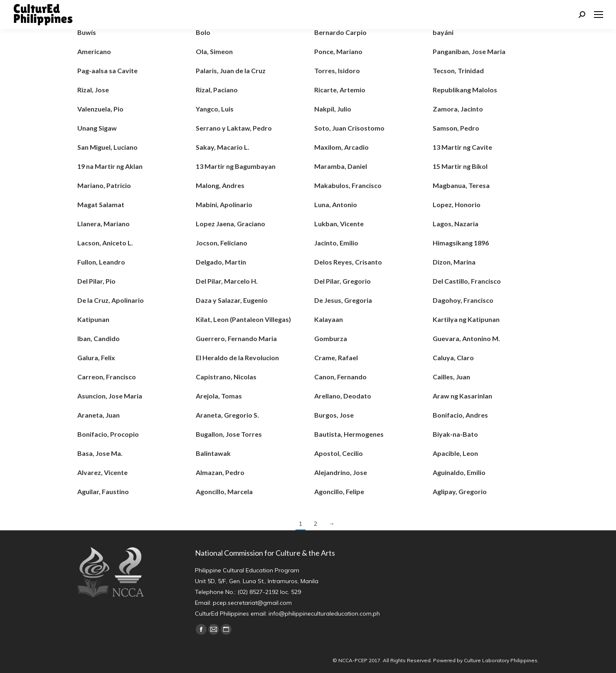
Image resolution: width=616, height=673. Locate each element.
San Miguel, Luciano (107, 147)
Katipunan (93, 319)
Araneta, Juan (99, 415)
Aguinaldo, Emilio (459, 472)
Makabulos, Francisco (348, 185)
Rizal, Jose (93, 90)
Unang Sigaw (97, 128)
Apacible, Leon (455, 453)
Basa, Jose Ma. (100, 453)
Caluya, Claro (453, 358)
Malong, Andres (220, 185)
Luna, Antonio (336, 204)
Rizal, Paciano (217, 90)
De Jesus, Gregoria (343, 300)
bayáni (443, 32)
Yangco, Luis (215, 109)
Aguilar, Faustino (103, 491)
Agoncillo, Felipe (339, 491)
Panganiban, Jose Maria (469, 51)
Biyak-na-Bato (455, 434)
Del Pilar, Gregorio (342, 281)
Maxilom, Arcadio (341, 147)
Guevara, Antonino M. (466, 338)
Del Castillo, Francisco (467, 281)
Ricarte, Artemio (340, 90)
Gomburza (331, 338)
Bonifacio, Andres (460, 415)
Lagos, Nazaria (456, 224)
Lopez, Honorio (457, 204)
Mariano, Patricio (104, 185)
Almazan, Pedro (220, 472)
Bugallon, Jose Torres (229, 434)
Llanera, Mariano (103, 224)
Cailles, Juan (451, 377)
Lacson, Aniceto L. (105, 243)
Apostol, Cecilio (339, 453)
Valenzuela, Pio (100, 109)
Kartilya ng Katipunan (466, 319)
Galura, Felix (96, 358)
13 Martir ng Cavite (462, 147)
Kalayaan (329, 319)
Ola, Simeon (214, 51)
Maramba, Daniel (341, 166)
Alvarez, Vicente (102, 472)
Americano (94, 51)
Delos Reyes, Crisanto (348, 262)
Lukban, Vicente (339, 224)
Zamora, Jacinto (458, 109)
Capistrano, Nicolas (226, 377)
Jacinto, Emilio (336, 243)
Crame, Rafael (336, 358)
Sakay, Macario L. (223, 147)
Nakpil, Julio (333, 109)
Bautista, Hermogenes (349, 434)
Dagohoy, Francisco (463, 300)
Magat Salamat (101, 204)
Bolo (203, 32)
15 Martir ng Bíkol (460, 166)
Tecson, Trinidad (458, 71)
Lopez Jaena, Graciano (230, 224)
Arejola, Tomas (219, 396)
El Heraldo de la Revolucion (237, 358)
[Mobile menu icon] (599, 15)
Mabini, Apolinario (224, 204)
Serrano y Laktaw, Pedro (234, 128)
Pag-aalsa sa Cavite (107, 71)
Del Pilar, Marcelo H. (227, 281)
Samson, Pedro (456, 128)
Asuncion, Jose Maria (110, 396)
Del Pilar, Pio (96, 281)
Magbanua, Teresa (461, 185)
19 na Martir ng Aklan (110, 166)
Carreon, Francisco (107, 377)
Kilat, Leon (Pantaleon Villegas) (243, 319)
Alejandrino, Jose (341, 472)
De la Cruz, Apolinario (111, 300)
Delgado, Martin (221, 262)
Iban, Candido (99, 338)
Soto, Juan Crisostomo (349, 128)
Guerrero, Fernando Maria (236, 338)
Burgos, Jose (334, 415)
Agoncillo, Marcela (224, 491)
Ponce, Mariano (338, 51)
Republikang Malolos (465, 90)
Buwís (87, 32)
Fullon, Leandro (101, 262)
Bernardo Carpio (340, 32)
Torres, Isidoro (337, 71)
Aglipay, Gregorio (460, 491)
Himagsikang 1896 (461, 243)
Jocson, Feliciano (222, 243)
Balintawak (213, 453)
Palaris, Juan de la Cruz (231, 71)
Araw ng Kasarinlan (462, 396)
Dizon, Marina (454, 262)
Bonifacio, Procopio (108, 434)
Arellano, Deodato (343, 396)
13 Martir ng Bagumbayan (236, 166)
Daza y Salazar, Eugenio (232, 300)
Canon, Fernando (340, 377)
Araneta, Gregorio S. (227, 415)
